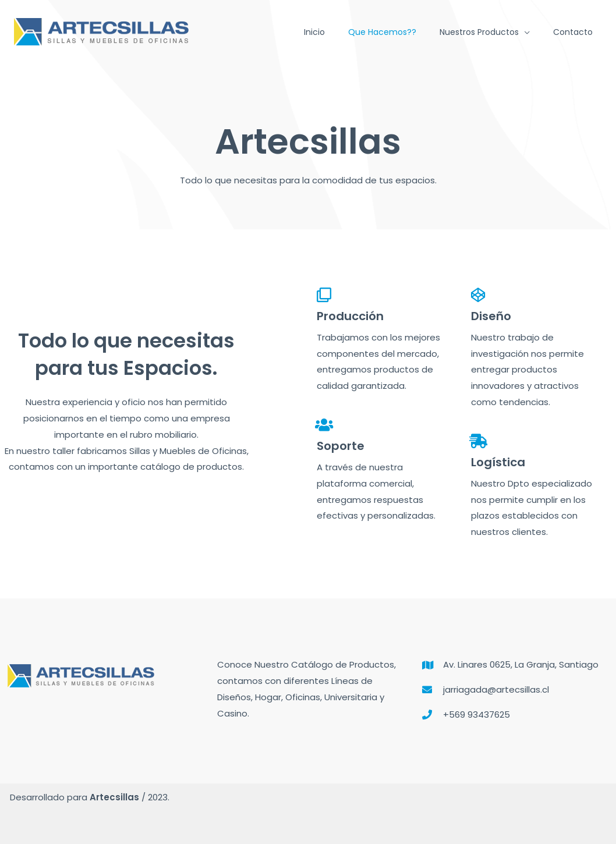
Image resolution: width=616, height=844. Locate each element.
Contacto (573, 32)
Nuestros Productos (479, 32)
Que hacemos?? (382, 32)
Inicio (314, 32)
